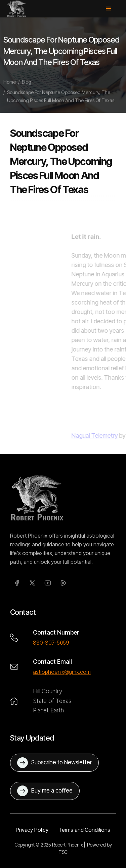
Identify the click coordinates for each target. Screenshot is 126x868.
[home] (17, 9)
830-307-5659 (51, 643)
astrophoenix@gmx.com (62, 672)
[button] (112, 9)
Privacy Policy (32, 830)
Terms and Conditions (84, 830)
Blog (27, 85)
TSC (63, 852)
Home (10, 85)
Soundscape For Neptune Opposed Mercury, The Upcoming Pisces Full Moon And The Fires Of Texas (61, 99)
